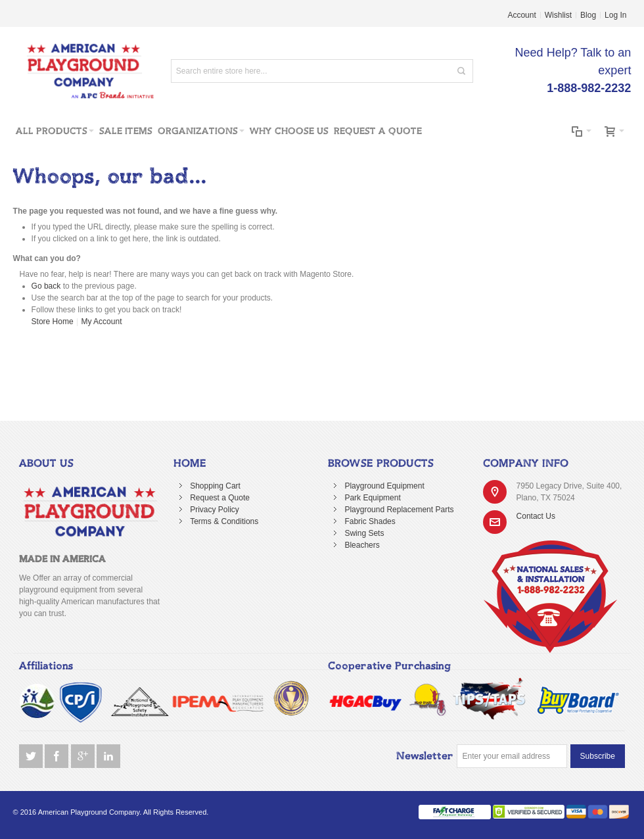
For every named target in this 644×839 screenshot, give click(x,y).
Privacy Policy (215, 510)
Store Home (53, 322)
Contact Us (536, 516)
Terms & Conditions (224, 521)
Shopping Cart (215, 486)
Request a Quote (220, 498)
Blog (588, 15)
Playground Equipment (384, 486)
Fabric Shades (370, 521)
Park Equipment (372, 498)
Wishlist (558, 15)
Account (521, 15)
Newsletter (425, 756)
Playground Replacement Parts (399, 510)
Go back (46, 286)
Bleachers (362, 545)
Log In (615, 15)
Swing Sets (364, 533)
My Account (101, 322)
